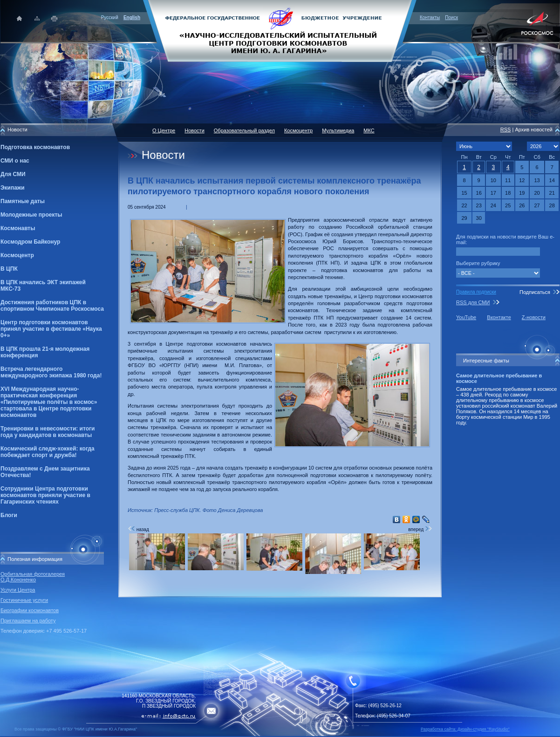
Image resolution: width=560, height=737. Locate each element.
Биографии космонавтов (30, 610)
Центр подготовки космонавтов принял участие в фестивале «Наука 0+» (51, 329)
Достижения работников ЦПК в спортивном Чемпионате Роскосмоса (52, 306)
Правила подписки (476, 292)
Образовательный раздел (244, 130)
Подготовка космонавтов (35, 147)
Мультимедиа (338, 130)
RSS (506, 130)
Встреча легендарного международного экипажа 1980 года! (51, 372)
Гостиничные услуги (24, 600)
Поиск (451, 17)
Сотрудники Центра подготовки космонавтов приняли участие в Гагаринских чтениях (45, 495)
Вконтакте (499, 317)
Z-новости (534, 317)
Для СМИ (13, 174)
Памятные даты (23, 201)
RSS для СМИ (473, 302)
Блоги (9, 515)
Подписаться (535, 292)
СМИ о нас (15, 161)
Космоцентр (17, 255)
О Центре (164, 130)
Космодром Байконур (30, 242)
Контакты (430, 17)
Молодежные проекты (31, 215)
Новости (195, 130)
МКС (369, 130)
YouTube (466, 317)
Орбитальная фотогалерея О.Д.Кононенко (33, 577)
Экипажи (13, 188)
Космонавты (18, 228)
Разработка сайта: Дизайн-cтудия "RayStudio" (465, 729)
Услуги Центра (18, 590)
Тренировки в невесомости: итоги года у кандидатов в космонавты (48, 432)
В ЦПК (9, 269)
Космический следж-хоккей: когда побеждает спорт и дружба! (48, 452)
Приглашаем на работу (28, 621)
